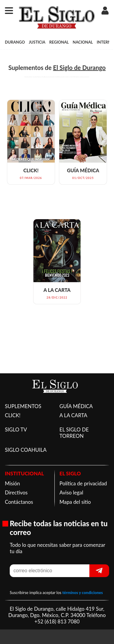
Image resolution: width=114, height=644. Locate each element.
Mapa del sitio (75, 502)
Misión (12, 483)
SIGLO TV (16, 429)
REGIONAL (59, 42)
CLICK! (13, 415)
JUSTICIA (37, 42)
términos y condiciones (83, 593)
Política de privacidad (83, 483)
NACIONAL (83, 42)
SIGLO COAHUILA (26, 450)
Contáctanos (19, 502)
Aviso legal (71, 492)
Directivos (16, 492)
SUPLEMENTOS (23, 406)
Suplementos (26, 68)
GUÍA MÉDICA (76, 406)
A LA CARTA (74, 415)
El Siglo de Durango (79, 68)
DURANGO (15, 42)
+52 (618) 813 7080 (57, 621)
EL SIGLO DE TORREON (74, 433)
